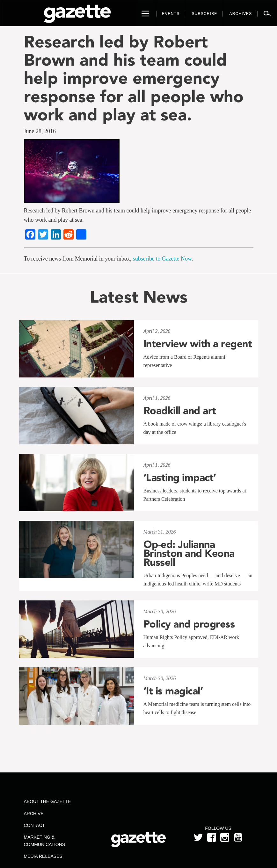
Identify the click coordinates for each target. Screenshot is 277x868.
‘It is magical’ (173, 691)
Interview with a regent (198, 344)
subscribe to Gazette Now (162, 259)
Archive (34, 814)
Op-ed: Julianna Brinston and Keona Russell (189, 553)
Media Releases (43, 856)
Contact (35, 825)
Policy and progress (189, 624)
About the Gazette (47, 801)
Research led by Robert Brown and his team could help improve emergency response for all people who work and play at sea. (134, 78)
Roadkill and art (180, 411)
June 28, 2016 (40, 131)
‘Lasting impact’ (180, 477)
